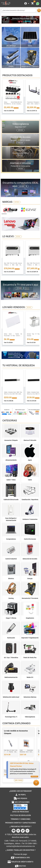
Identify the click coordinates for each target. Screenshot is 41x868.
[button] (36, 782)
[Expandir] (27, 4)
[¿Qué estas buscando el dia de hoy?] (19, 10)
